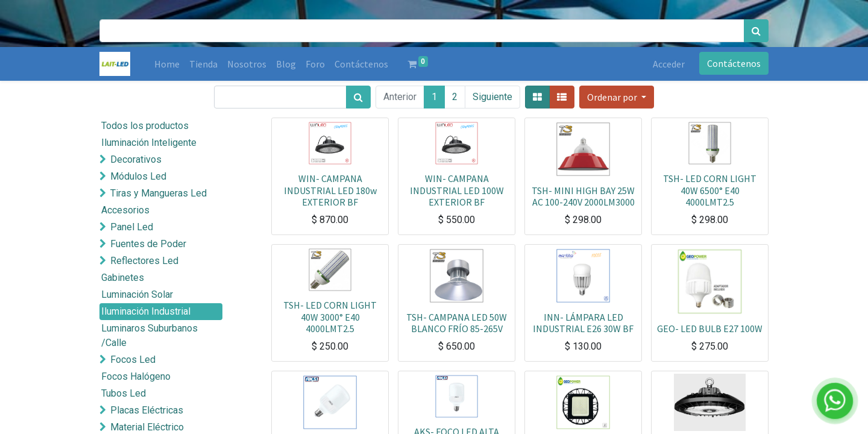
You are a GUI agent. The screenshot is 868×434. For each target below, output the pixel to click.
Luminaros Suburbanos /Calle (149, 335)
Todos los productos (145, 126)
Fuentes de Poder (148, 244)
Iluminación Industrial (146, 311)
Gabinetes (123, 278)
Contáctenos (734, 63)
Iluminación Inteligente (149, 143)
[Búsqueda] (756, 31)
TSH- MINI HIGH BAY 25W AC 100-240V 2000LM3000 (583, 196)
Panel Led (132, 227)
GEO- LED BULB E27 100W (710, 329)
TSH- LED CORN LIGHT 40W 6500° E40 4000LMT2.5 (710, 190)
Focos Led (133, 360)
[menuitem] (167, 64)
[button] (617, 97)
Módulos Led (138, 176)
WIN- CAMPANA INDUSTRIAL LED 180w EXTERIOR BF (330, 190)
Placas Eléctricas (147, 410)
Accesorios (125, 210)
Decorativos (136, 159)
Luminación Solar (137, 294)
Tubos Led (124, 393)
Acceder (669, 64)
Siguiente (492, 97)
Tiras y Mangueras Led (159, 193)
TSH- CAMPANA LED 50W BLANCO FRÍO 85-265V (457, 323)
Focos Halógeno (136, 376)
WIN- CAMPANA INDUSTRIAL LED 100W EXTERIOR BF (457, 190)
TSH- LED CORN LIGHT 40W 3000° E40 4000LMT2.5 (330, 316)
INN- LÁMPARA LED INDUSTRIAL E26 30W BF (583, 323)
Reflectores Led (144, 261)
